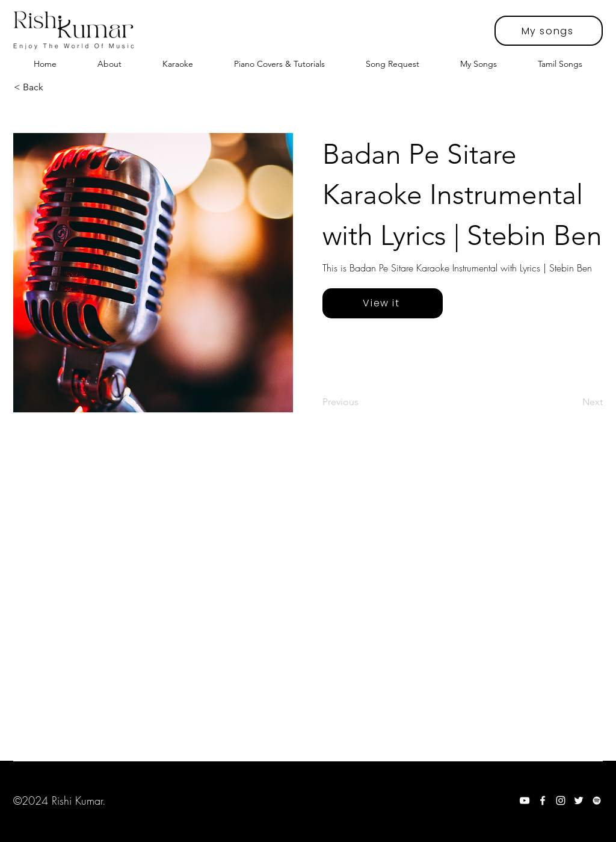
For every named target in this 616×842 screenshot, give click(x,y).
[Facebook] (543, 800)
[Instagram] (561, 800)
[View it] (383, 303)
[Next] (573, 402)
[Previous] (362, 402)
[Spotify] (597, 800)
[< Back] (54, 87)
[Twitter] (579, 800)
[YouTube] (525, 800)
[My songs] (549, 31)
